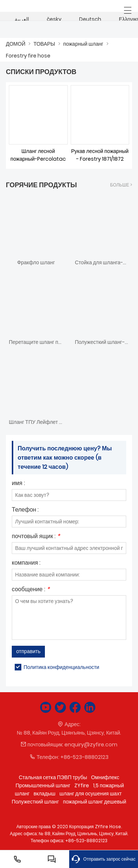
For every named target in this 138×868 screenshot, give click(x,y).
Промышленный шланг (43, 785)
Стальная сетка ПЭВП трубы (53, 777)
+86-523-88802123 (84, 757)
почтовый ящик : (36, 537)
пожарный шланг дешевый (95, 802)
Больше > (121, 185)
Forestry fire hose (28, 56)
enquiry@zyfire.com (91, 745)
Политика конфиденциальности (61, 667)
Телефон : (25, 510)
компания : (26, 563)
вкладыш (44, 794)
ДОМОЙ (16, 44)
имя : (18, 484)
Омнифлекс (105, 777)
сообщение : (31, 590)
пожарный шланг (83, 44)
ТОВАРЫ (44, 44)
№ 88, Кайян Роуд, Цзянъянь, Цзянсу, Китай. (69, 733)
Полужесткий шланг (35, 802)
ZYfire (82, 785)
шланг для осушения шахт (91, 794)
